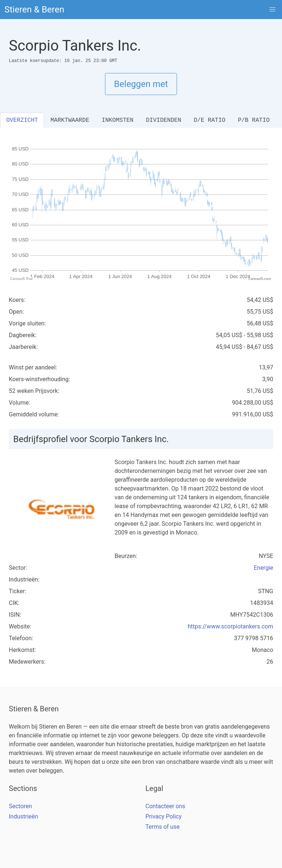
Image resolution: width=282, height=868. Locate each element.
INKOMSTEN (117, 120)
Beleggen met (141, 84)
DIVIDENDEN (163, 120)
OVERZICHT (22, 120)
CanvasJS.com (260, 279)
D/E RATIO (209, 120)
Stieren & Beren (34, 10)
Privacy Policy (164, 816)
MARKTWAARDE (70, 120)
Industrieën (23, 816)
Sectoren (20, 806)
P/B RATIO (254, 120)
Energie (263, 568)
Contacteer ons (165, 806)
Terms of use (162, 827)
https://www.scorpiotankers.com (230, 626)
